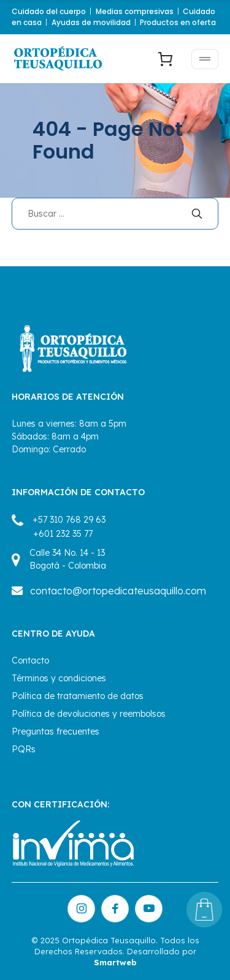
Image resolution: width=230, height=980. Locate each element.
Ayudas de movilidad (91, 22)
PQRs (24, 749)
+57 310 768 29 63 (69, 520)
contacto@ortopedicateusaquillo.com (118, 591)
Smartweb (115, 962)
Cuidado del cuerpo (49, 11)
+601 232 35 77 (63, 534)
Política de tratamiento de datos (78, 696)
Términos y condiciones (59, 678)
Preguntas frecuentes (56, 731)
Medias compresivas (135, 11)
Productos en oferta (178, 22)
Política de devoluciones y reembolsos (89, 714)
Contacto (30, 660)
